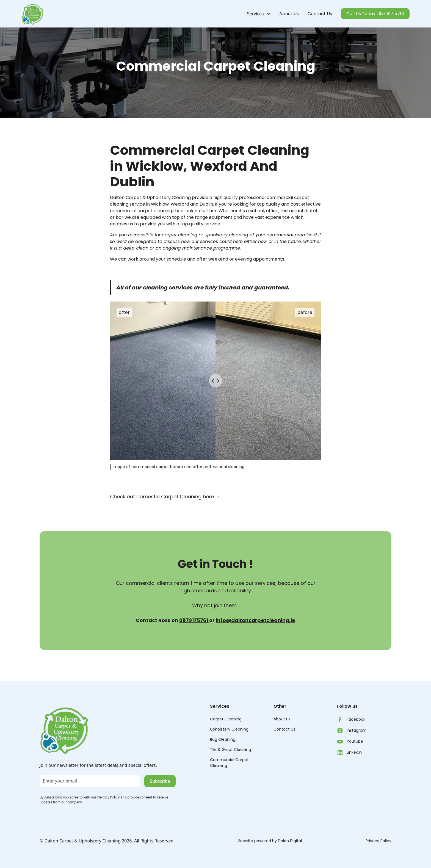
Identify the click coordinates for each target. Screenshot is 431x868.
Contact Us (320, 14)
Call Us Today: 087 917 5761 (375, 14)
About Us (289, 14)
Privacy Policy (378, 841)
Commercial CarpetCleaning (229, 763)
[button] (257, 14)
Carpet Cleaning (226, 719)
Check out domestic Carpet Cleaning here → (165, 497)
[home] (32, 14)
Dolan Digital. (290, 841)
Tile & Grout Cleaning (230, 750)
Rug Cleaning (223, 739)
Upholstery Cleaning (229, 729)
